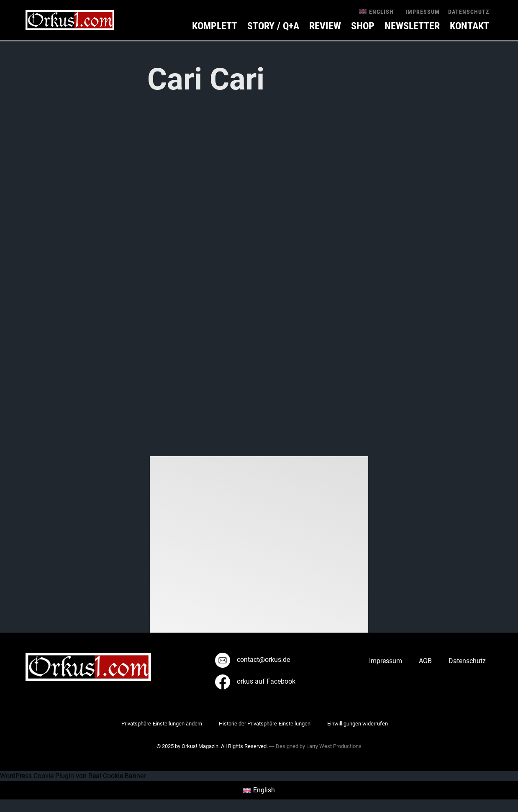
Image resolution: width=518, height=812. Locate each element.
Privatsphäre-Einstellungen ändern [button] (162, 724)
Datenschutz (469, 12)
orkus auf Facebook (255, 681)
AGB (425, 661)
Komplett (215, 26)
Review (325, 26)
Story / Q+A (273, 26)
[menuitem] (376, 11)
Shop (363, 26)
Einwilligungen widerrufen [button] (358, 724)
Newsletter (412, 26)
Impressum (423, 12)
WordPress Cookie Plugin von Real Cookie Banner (73, 776)
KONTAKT (469, 26)
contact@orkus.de (253, 660)
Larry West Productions (334, 746)
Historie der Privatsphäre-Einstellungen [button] (265, 724)
